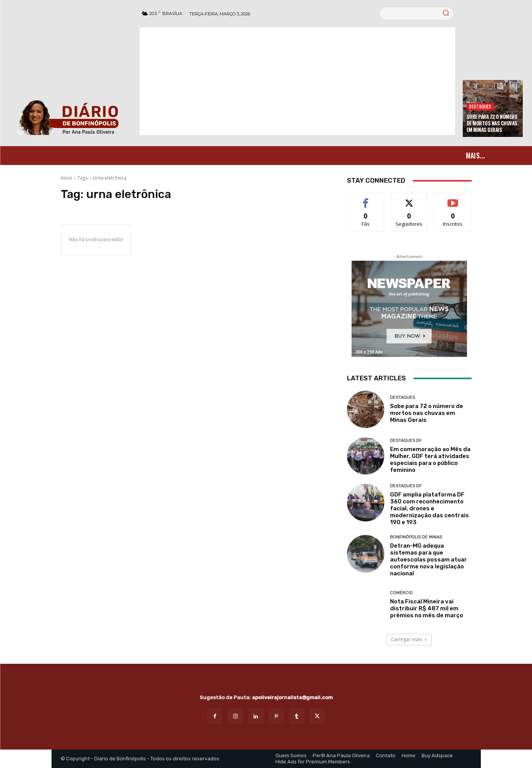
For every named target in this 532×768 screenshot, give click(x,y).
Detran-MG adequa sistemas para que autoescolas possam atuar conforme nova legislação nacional (429, 560)
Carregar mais (409, 639)
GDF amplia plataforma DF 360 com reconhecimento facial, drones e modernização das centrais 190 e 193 (429, 508)
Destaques (480, 106)
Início (67, 178)
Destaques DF (406, 441)
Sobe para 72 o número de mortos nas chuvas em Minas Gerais (492, 123)
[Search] (446, 13)
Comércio (401, 593)
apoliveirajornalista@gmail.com (292, 697)
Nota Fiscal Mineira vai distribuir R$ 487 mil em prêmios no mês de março (427, 608)
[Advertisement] (297, 81)
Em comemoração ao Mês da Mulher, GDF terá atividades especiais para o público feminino (430, 460)
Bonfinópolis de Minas (416, 537)
